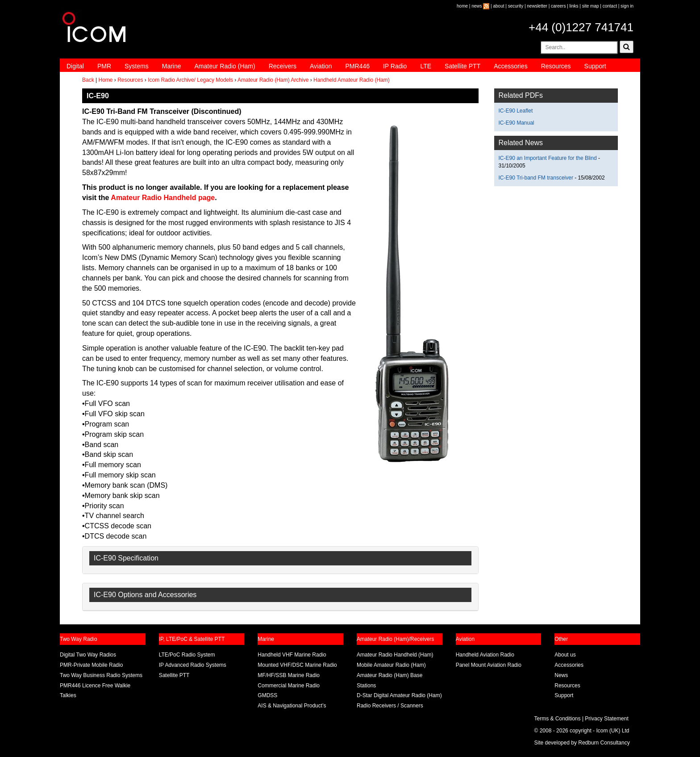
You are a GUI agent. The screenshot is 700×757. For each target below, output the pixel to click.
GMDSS (267, 695)
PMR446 (357, 66)
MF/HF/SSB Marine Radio (289, 675)
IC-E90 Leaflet (516, 111)
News (561, 675)
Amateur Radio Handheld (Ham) (395, 655)
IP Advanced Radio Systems (193, 665)
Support (595, 66)
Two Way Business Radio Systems (101, 675)
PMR (104, 66)
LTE (426, 66)
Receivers (283, 66)
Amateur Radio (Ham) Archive (273, 80)
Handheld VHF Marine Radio (292, 655)
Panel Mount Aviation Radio (489, 665)
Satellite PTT (462, 66)
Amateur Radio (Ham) (225, 66)
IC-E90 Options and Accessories (145, 595)
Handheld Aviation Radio (485, 655)
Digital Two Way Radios (88, 655)
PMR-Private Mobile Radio (91, 665)
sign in (627, 6)
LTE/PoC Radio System (187, 655)
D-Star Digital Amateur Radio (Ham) (399, 695)
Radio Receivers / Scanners (390, 706)
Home (105, 80)
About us (565, 655)
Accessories (510, 66)
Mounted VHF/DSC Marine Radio (297, 665)
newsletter (537, 6)
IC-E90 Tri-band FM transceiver (536, 178)
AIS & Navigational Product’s (292, 706)
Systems (137, 66)
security (516, 6)
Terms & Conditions (558, 719)
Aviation (321, 66)
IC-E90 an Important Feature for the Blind (548, 158)
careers (558, 6)
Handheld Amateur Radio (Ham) (352, 80)
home (462, 6)
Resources (556, 66)
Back (88, 80)
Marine (172, 66)
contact (610, 6)
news (477, 6)
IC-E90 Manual (517, 123)
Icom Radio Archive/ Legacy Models (190, 80)
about (499, 6)
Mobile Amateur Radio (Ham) (391, 665)
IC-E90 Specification (126, 558)
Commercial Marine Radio (289, 686)
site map (591, 6)
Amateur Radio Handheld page (162, 198)
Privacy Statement (606, 719)
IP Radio (395, 66)
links (574, 6)
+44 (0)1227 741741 (581, 27)
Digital (75, 66)
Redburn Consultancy (604, 743)
